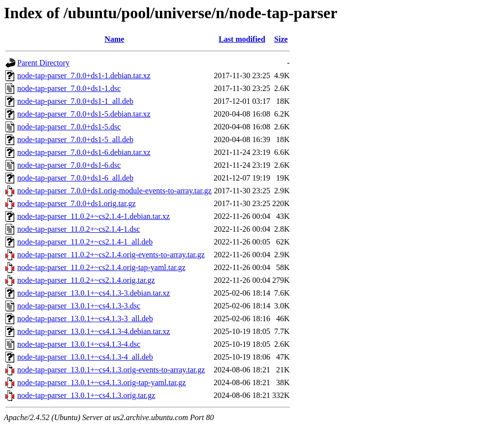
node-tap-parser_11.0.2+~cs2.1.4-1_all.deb (85, 242)
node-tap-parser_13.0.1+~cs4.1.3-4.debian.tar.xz (94, 331)
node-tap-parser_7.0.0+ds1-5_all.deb (75, 139)
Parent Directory (43, 63)
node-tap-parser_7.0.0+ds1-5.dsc (69, 127)
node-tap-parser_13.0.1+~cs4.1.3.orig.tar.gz (86, 395)
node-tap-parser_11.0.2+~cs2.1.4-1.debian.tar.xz (94, 216)
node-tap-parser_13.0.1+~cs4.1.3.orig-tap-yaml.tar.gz (101, 382)
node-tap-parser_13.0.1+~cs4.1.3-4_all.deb (85, 357)
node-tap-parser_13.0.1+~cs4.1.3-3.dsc (79, 306)
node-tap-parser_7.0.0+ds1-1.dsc (69, 88)
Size (281, 39)
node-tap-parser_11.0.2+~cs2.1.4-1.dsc (79, 229)
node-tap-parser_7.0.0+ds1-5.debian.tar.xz (84, 114)
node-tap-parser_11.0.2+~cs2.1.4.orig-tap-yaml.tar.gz (101, 267)
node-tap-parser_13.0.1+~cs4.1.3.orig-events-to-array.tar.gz (111, 370)
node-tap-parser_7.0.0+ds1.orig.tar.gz (77, 203)
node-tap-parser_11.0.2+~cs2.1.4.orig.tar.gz (86, 280)
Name (114, 39)
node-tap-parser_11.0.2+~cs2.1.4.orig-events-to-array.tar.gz (111, 255)
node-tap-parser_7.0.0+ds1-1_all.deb (75, 101)
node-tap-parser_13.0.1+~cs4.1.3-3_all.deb (85, 319)
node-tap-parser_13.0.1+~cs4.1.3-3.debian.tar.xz (94, 293)
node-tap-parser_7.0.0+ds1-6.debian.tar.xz (84, 152)
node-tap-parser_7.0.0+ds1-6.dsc (69, 165)
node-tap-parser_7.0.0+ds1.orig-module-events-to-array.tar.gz (114, 191)
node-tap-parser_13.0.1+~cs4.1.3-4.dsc (79, 344)
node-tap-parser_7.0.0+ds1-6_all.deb (75, 178)
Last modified (242, 39)
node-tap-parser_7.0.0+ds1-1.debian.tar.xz (84, 76)
